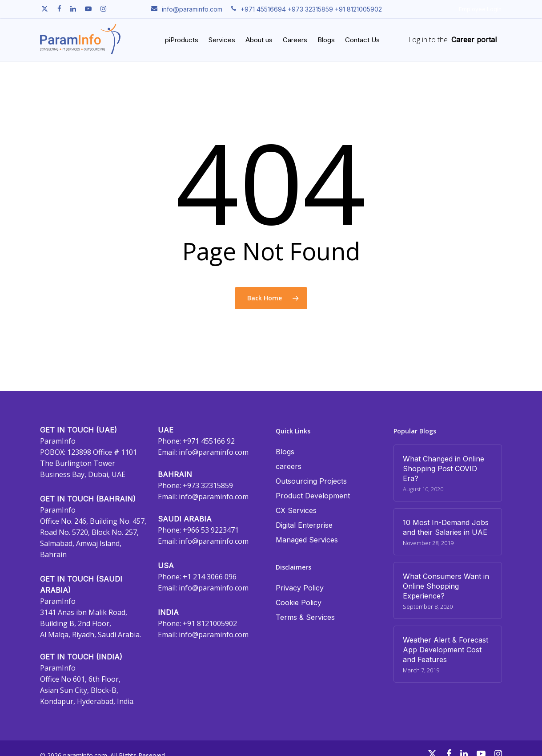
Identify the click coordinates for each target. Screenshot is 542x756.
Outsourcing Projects (311, 481)
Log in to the (428, 40)
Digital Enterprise (304, 525)
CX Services (296, 510)
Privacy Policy (300, 588)
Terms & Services (305, 617)
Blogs (285, 452)
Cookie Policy (299, 602)
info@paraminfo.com (214, 452)
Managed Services (307, 540)
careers (289, 466)
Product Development (313, 496)
